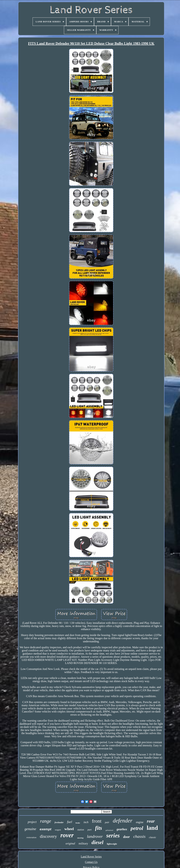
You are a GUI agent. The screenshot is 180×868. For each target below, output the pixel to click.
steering (80, 838)
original (70, 843)
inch (86, 822)
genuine (30, 829)
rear (151, 821)
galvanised (109, 830)
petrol (137, 828)
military (83, 843)
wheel (69, 829)
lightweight (112, 844)
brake (78, 823)
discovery (48, 836)
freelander (59, 822)
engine (140, 822)
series (113, 836)
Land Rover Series (91, 857)
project (32, 822)
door (127, 837)
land (152, 828)
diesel (98, 842)
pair (107, 822)
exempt (46, 829)
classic (153, 837)
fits (99, 828)
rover (67, 835)
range (46, 821)
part (90, 830)
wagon (58, 830)
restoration (31, 837)
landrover (95, 836)
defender (123, 821)
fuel (70, 822)
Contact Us (91, 862)
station (81, 830)
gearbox (122, 829)
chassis (139, 836)
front (97, 821)
